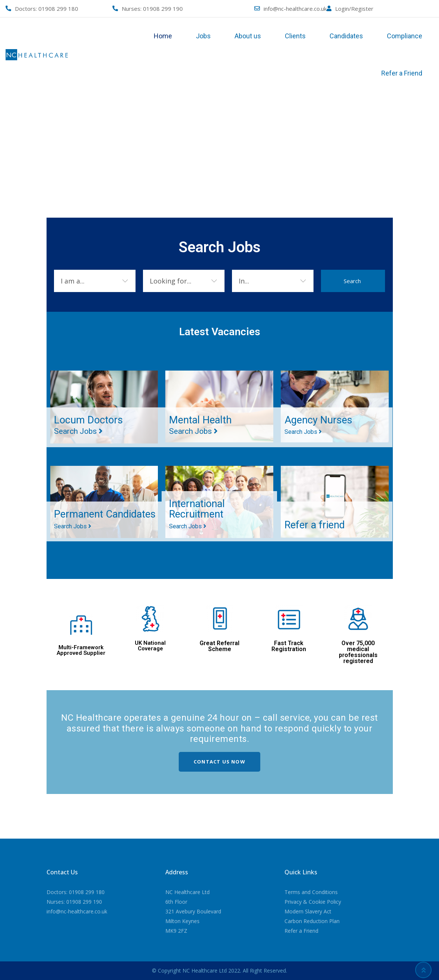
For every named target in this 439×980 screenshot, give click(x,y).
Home (163, 36)
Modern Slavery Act (308, 911)
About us (248, 36)
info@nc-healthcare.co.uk (295, 9)
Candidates (346, 36)
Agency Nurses (319, 425)
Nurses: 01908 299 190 (74, 902)
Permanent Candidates (80, 514)
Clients (295, 36)
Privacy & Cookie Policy (313, 902)
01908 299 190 (163, 9)
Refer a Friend (402, 73)
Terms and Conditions (311, 892)
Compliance (405, 36)
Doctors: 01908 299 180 (76, 892)
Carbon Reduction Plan (312, 921)
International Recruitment (198, 514)
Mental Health (201, 425)
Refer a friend (316, 525)
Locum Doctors (89, 425)
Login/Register (354, 9)
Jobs (203, 36)
